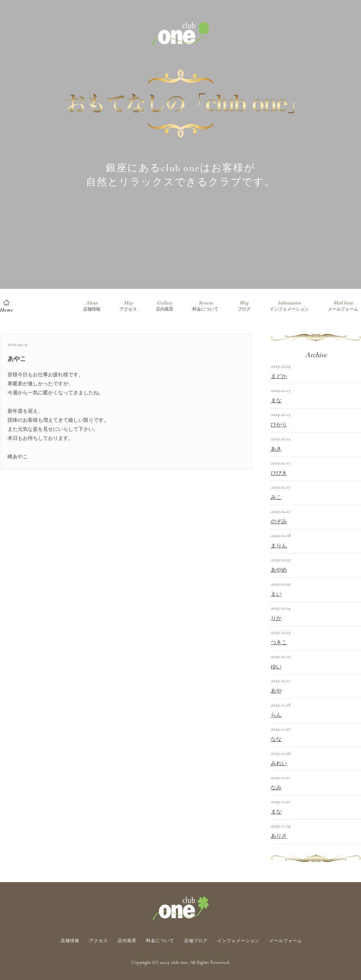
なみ (276, 788)
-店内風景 (126, 941)
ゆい (276, 667)
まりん (279, 546)
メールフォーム (343, 306)
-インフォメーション (238, 941)
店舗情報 (92, 306)
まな (276, 401)
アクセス (128, 306)
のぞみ (279, 522)
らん (276, 715)
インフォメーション (289, 306)
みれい (279, 764)
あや (276, 691)
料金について (205, 306)
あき (276, 449)
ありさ (279, 836)
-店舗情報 (69, 941)
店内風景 (165, 306)
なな (276, 740)
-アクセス (98, 941)
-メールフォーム (285, 941)
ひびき (279, 473)
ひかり (279, 425)
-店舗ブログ (195, 941)
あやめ (279, 570)
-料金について (160, 941)
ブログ (244, 306)
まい (276, 594)
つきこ (279, 643)
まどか (279, 377)
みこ (276, 498)
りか (276, 619)
